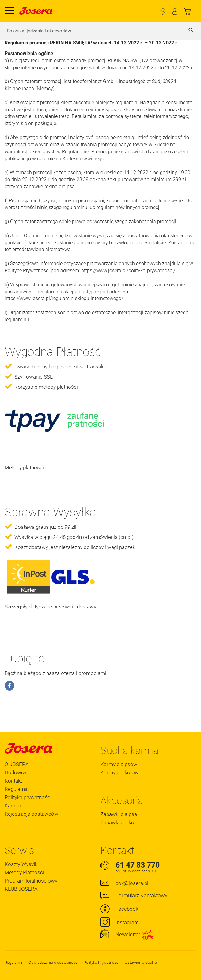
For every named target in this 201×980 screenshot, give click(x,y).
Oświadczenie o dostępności (53, 962)
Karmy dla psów (119, 764)
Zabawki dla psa (119, 814)
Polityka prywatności (28, 797)
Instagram (127, 922)
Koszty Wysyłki (22, 864)
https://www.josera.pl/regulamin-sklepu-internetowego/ (64, 298)
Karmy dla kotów (120, 772)
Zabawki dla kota (119, 822)
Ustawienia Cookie (141, 962)
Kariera (13, 806)
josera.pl (90, 68)
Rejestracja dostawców (31, 814)
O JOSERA (17, 764)
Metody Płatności (24, 872)
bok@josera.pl (132, 883)
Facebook (127, 909)
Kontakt (13, 781)
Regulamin (17, 789)
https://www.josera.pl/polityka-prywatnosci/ (128, 271)
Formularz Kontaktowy (141, 895)
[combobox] (100, 31)
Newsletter (135, 934)
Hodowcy (15, 772)
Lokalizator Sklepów (163, 12)
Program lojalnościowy (31, 881)
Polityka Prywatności (102, 962)
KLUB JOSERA (21, 889)
